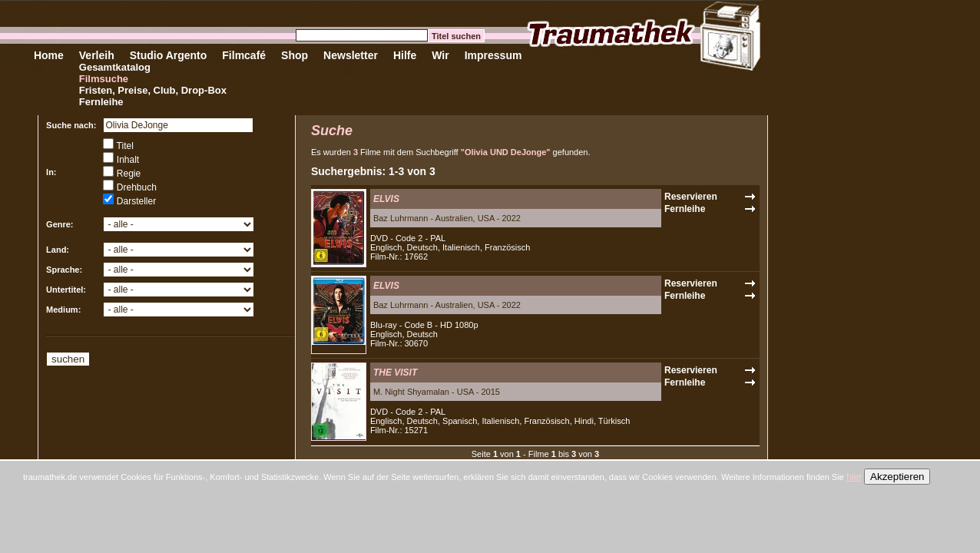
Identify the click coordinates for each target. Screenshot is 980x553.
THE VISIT (395, 373)
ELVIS (386, 199)
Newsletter (351, 55)
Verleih (97, 55)
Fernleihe (101, 102)
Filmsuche (104, 79)
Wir (440, 55)
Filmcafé (244, 55)
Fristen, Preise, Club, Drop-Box (153, 90)
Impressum (493, 55)
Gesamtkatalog (115, 67)
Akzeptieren (897, 477)
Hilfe (405, 55)
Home (49, 55)
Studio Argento (169, 55)
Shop (295, 55)
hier (854, 477)
